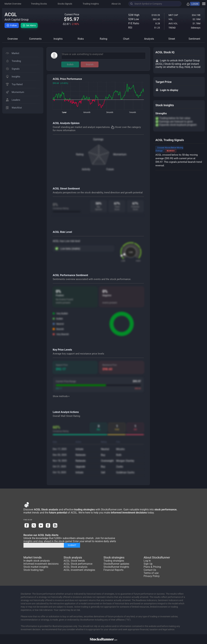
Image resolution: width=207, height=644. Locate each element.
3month (110, 112)
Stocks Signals (65, 4)
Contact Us (150, 570)
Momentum (120, 154)
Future (110, 169)
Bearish (90, 64)
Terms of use (151, 573)
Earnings (98, 139)
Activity (86, 169)
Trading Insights (91, 4)
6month (87, 112)
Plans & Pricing (152, 567)
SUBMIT (72, 545)
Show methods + (61, 396)
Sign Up (148, 564)
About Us (116, 4)
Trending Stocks (39, 4)
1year (64, 112)
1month (133, 112)
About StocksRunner (157, 557)
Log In (147, 561)
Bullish (70, 64)
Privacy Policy (152, 576)
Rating (80, 154)
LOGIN (195, 4)
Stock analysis (73, 557)
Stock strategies (114, 557)
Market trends (33, 557)
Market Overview (13, 4)
